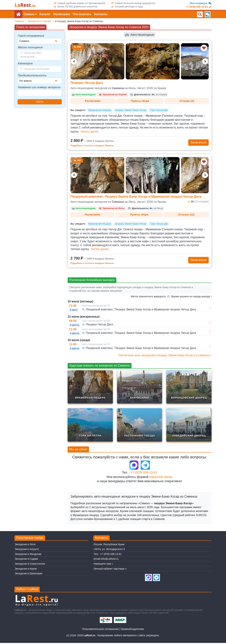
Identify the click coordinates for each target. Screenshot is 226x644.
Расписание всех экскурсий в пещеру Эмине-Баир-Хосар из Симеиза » (165, 356)
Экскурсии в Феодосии (28, 555)
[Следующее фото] (205, 61)
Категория (25, 63)
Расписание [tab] (93, 101)
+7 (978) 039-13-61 (144, 474)
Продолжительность (32, 75)
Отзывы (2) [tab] (187, 101)
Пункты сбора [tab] (140, 101)
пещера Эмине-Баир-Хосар (130, 111)
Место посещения (30, 47)
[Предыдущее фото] (74, 61)
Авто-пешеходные (139, 35)
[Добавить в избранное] (204, 48)
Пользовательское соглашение (101, 630)
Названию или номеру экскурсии (39, 87)
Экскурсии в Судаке (26, 560)
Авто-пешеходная (84, 94)
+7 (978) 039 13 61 (111, 555)
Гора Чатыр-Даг (159, 111)
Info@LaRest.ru (110, 560)
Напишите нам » (103, 565)
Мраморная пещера (100, 111)
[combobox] (40, 41)
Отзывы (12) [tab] (186, 215)
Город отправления (31, 36)
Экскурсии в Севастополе (30, 565)
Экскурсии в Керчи (26, 570)
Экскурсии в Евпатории (29, 575)
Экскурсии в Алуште (27, 550)
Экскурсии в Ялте (25, 545)
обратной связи (160, 478)
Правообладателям (132, 630)
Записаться (198, 143)
